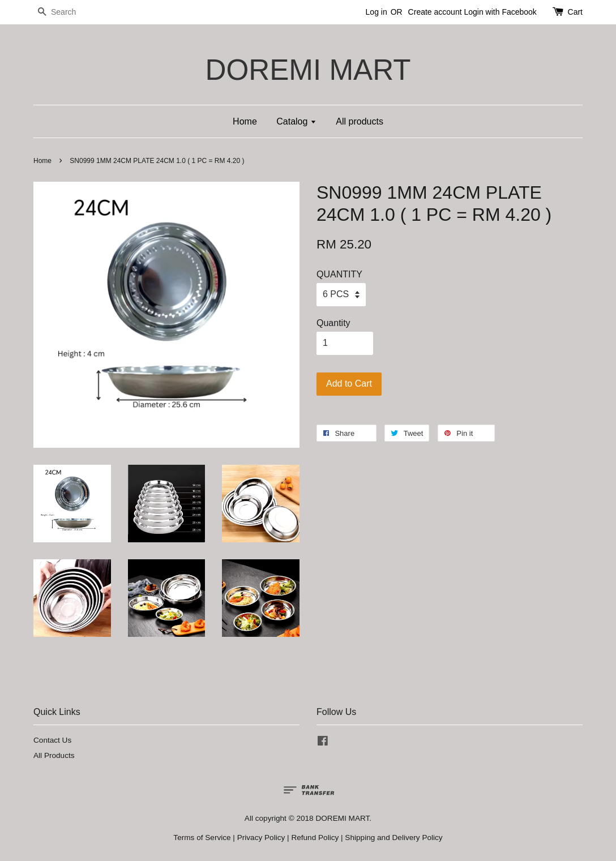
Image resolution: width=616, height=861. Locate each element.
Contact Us (52, 740)
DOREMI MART (308, 70)
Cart (575, 12)
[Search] (67, 12)
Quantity (333, 323)
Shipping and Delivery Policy (393, 838)
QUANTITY (339, 274)
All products (360, 121)
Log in (377, 12)
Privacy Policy (261, 838)
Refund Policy (315, 838)
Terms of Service (202, 838)
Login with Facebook (500, 12)
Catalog (296, 121)
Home (245, 121)
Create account (435, 12)
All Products (54, 755)
